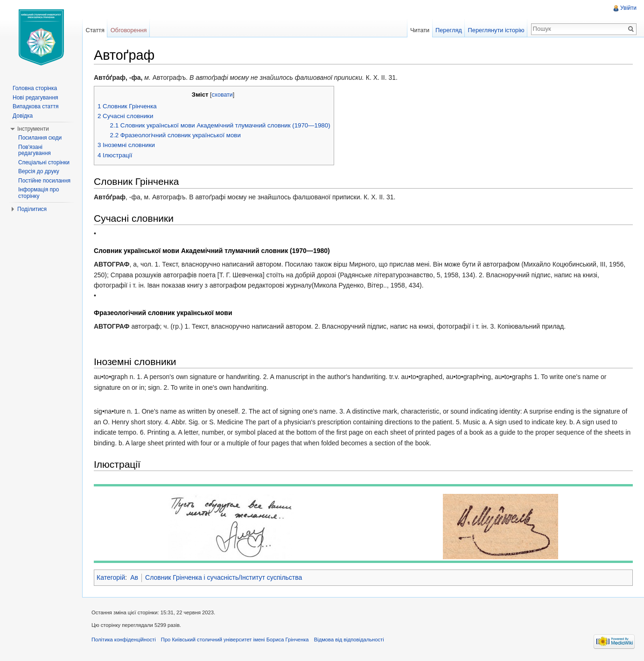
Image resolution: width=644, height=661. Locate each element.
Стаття (95, 30)
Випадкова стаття (35, 106)
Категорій (111, 577)
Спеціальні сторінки (44, 162)
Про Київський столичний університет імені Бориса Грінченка (235, 640)
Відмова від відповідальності (349, 640)
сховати (222, 95)
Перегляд (449, 30)
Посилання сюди (40, 138)
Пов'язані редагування (35, 150)
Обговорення (129, 30)
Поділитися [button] (32, 209)
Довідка (23, 116)
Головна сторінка (35, 88)
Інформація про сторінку (38, 193)
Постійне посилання (44, 181)
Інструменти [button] (33, 129)
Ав (134, 577)
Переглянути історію (496, 30)
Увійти (628, 8)
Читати (420, 30)
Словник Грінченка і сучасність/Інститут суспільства (224, 577)
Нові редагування (35, 98)
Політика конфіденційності (124, 640)
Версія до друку (39, 171)
